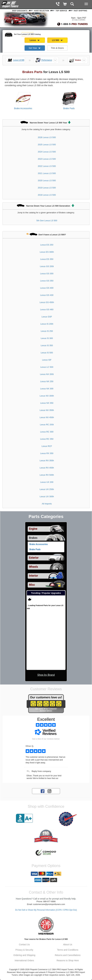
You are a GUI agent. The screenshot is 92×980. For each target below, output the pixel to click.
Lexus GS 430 (47, 295)
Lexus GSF (47, 317)
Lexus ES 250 (47, 245)
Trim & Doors (57, 48)
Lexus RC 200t (47, 425)
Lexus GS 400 (47, 288)
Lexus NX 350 (47, 403)
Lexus (35, 40)
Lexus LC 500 (47, 367)
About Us (68, 945)
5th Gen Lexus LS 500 (47, 221)
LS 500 (57, 40)
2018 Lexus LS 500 (47, 195)
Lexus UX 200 (47, 482)
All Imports (47, 504)
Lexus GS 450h (47, 302)
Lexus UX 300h (47, 496)
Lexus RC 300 (47, 432)
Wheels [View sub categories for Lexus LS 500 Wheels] (33, 567)
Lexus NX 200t (47, 374)
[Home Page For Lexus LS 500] (10, 4)
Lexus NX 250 (47, 381)
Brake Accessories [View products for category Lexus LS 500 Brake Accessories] (23, 108)
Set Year (35, 48)
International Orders (24, 960)
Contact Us (24, 945)
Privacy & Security (24, 950)
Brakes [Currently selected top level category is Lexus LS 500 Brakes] (33, 538)
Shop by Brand (46, 675)
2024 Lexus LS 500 (47, 152)
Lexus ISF (47, 360)
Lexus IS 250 (47, 331)
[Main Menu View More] (86, 4)
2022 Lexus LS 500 (47, 166)
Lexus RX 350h (47, 461)
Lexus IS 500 (47, 353)
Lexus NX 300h (47, 396)
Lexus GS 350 (47, 281)
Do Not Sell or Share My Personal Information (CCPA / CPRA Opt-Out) (46, 910)
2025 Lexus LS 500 (47, 145)
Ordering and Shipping (24, 955)
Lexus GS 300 (47, 274)
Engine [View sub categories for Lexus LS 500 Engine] (33, 529)
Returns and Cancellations (68, 955)
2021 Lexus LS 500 (47, 173)
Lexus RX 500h (47, 475)
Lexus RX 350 (47, 453)
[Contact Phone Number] (58, 4)
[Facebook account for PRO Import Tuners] (43, 791)
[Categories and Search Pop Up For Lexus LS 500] (72, 4)
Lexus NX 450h (47, 417)
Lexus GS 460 (47, 309)
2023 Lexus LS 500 (47, 159)
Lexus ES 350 (47, 259)
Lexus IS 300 (47, 338)
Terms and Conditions (68, 950)
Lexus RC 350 (47, 439)
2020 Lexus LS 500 (47, 181)
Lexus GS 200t (47, 266)
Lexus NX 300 (47, 389)
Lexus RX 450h (47, 468)
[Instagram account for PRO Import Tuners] (49, 791)
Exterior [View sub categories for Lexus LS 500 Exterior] (34, 558)
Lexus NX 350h (47, 410)
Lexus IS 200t (47, 324)
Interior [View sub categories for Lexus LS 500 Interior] (33, 576)
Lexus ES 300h (47, 252)
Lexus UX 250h (47, 489)
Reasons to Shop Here (68, 960)
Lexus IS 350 (47, 345)
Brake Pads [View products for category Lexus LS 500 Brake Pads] (69, 108)
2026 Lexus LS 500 (47, 137)
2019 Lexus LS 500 (47, 188)
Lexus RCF (47, 446)
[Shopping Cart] (65, 4)
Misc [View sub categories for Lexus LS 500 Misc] (32, 585)
